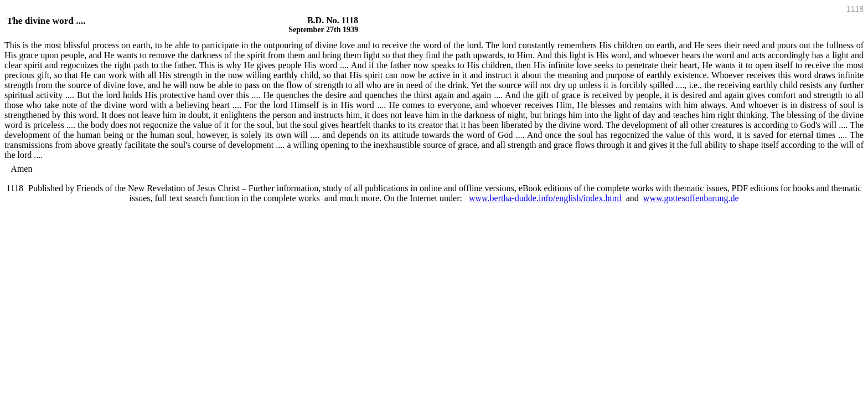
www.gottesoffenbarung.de (691, 198)
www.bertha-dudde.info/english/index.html (545, 198)
